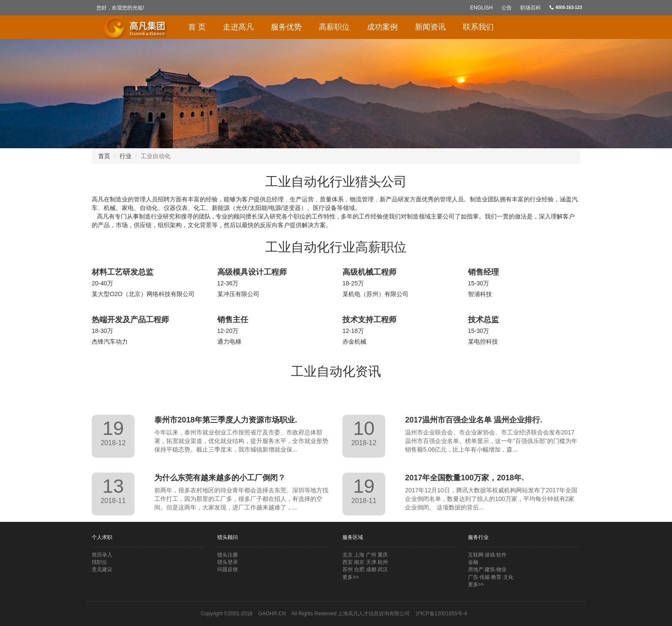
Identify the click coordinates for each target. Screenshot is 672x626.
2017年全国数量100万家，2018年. (464, 478)
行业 (126, 156)
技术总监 (483, 320)
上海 (359, 555)
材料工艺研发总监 (123, 272)
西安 (348, 562)
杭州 (383, 562)
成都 (371, 569)
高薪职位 (334, 27)
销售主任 (233, 320)
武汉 (383, 569)
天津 (371, 562)
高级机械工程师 (369, 272)
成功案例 (382, 27)
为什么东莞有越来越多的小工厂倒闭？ (220, 478)
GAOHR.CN (272, 614)
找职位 (99, 562)
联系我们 (478, 27)
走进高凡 (238, 27)
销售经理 (483, 272)
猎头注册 (228, 555)
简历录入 (102, 555)
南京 (359, 562)
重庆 (383, 555)
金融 (473, 562)
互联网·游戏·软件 (487, 555)
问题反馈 (228, 569)
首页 (104, 156)
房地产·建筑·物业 (487, 569)
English (481, 8)
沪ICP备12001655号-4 (441, 614)
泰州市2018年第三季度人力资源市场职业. (226, 420)
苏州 (348, 569)
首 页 (197, 27)
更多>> (351, 577)
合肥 (359, 569)
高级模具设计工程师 (252, 272)
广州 (371, 555)
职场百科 (531, 8)
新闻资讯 (430, 27)
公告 (507, 8)
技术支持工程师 (369, 320)
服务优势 (286, 27)
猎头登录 (228, 562)
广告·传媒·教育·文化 (491, 577)
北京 (348, 555)
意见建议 (102, 569)
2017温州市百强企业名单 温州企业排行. (474, 420)
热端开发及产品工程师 (130, 320)
